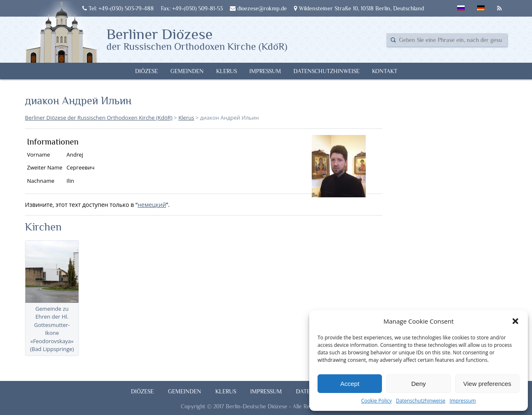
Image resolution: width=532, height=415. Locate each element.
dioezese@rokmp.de (258, 8)
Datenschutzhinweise (420, 401)
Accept (350, 384)
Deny (418, 384)
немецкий (152, 205)
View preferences (488, 384)
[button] (515, 321)
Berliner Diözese (197, 39)
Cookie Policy (376, 401)
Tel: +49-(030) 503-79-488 (118, 8)
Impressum (463, 401)
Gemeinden (187, 71)
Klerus (227, 71)
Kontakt (385, 71)
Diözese (147, 71)
